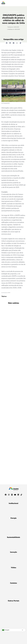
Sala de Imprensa (14, 12)
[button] (7, 43)
